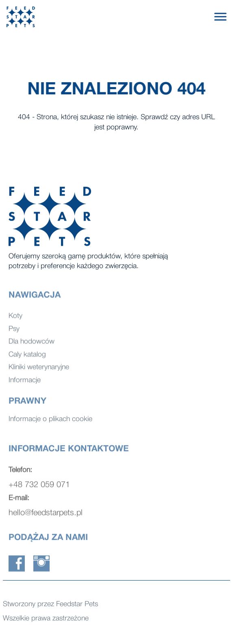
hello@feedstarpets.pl (46, 515)
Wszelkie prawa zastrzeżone (46, 619)
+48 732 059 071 (39, 487)
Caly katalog (27, 357)
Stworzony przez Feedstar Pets (50, 605)
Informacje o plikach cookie (50, 420)
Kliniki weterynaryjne (39, 370)
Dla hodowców (32, 344)
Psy (14, 331)
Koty (15, 318)
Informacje (25, 382)
